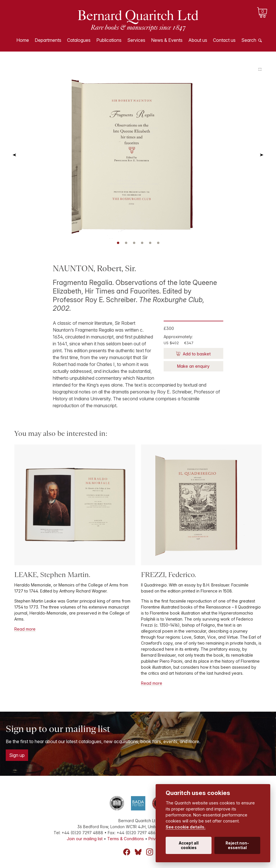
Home (23, 40)
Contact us (224, 40)
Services (136, 40)
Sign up (17, 755)
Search (249, 40)
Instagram (150, 852)
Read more (25, 629)
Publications (109, 40)
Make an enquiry (193, 366)
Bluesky (138, 852)
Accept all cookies (189, 845)
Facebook (127, 852)
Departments (48, 40)
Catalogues (79, 40)
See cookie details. (186, 827)
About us (198, 40)
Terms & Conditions (126, 839)
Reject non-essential (237, 845)
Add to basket (196, 354)
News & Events (167, 40)
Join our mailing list (85, 839)
